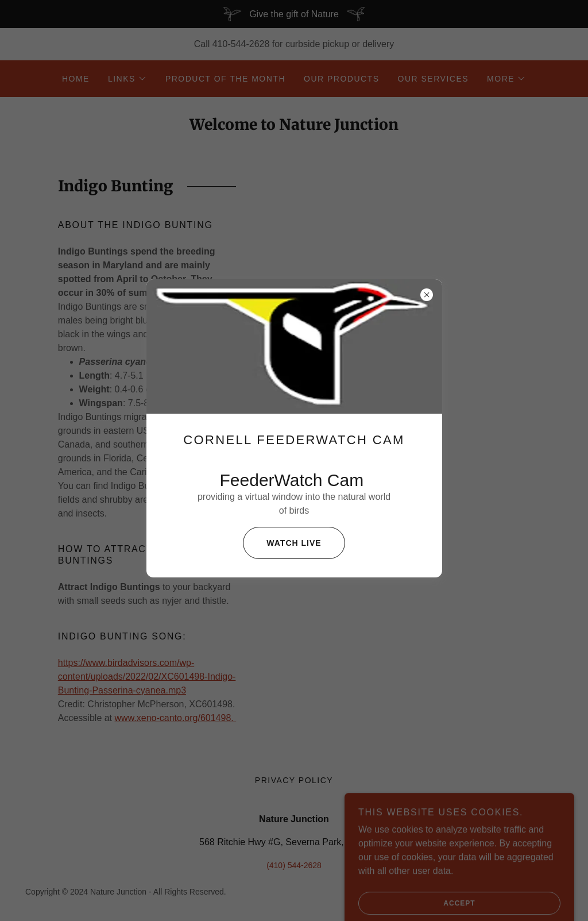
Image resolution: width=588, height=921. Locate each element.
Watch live (282, 543)
